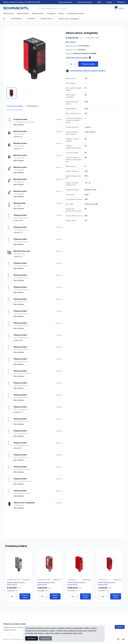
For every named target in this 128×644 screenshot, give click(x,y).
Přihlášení (120, 627)
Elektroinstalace (23, 14)
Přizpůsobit (45, 638)
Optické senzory (47, 18)
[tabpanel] (35, 57)
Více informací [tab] (32, 106)
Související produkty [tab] (15, 106)
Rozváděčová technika (76, 14)
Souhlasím (32, 638)
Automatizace (8, 14)
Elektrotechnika (38, 14)
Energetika (51, 14)
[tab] (11, 93)
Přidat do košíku (88, 64)
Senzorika (31, 18)
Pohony (61, 14)
